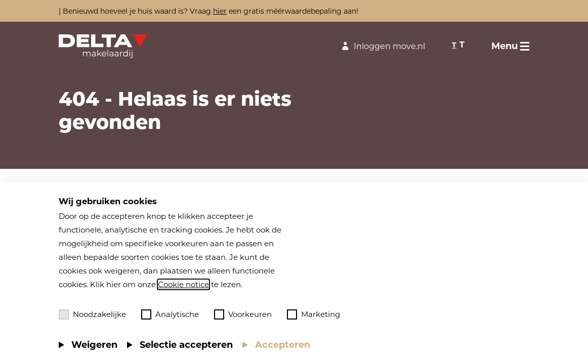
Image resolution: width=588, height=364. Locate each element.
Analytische (170, 314)
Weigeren (94, 345)
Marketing (313, 314)
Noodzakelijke (92, 314)
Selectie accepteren (186, 345)
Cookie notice (183, 284)
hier (220, 11)
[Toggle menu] (510, 46)
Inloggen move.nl (382, 46)
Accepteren (283, 345)
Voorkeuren (243, 314)
